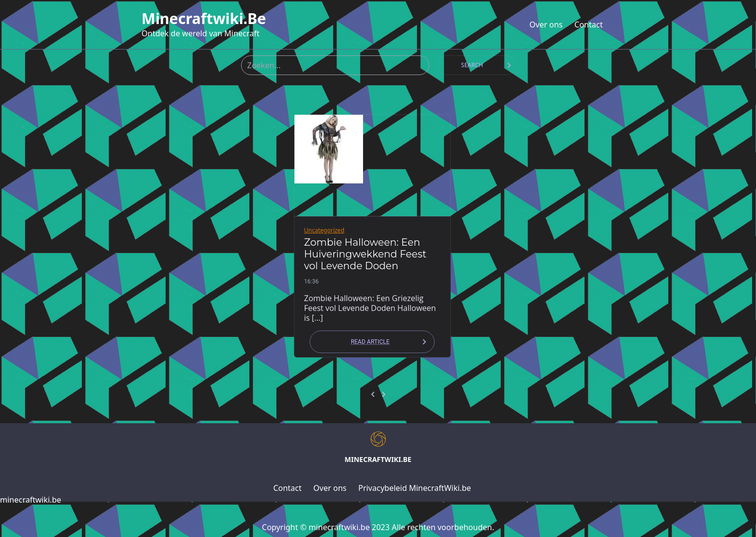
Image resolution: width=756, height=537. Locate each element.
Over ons (546, 25)
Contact (588, 25)
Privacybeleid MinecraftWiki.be (415, 488)
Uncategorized (324, 230)
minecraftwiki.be (204, 19)
